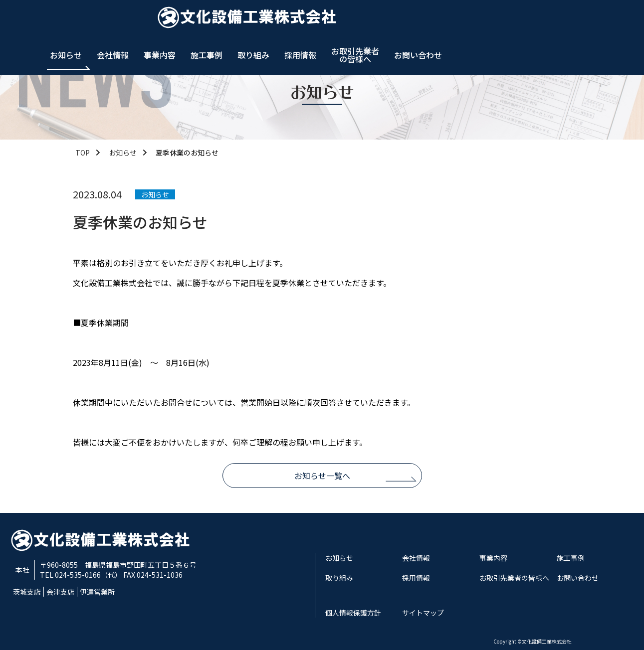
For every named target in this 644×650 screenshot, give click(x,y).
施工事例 (396, 20)
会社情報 (302, 20)
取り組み (443, 20)
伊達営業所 (97, 592)
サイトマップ (423, 613)
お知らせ (255, 20)
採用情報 (490, 20)
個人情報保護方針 (353, 613)
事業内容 (349, 20)
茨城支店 (27, 592)
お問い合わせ (608, 20)
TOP (83, 153)
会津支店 (60, 592)
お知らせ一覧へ (322, 476)
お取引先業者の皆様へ (545, 20)
